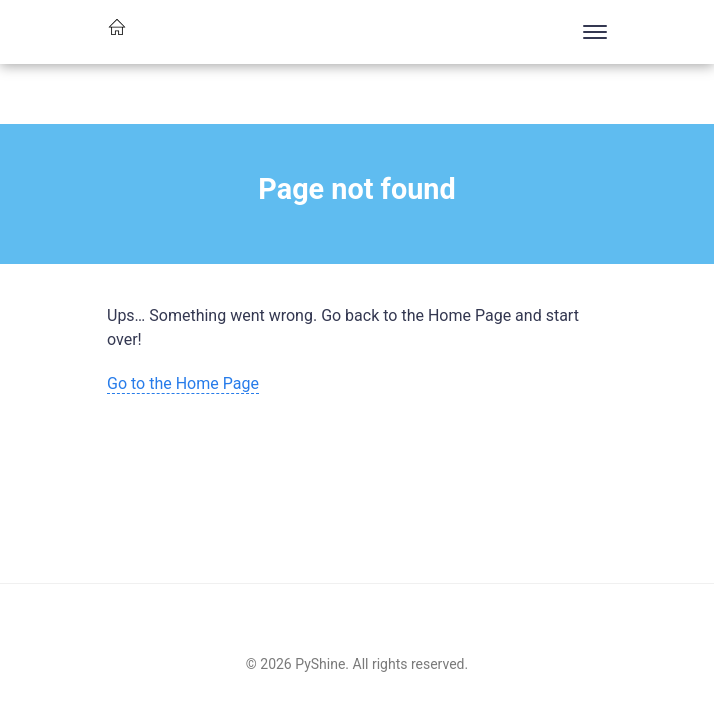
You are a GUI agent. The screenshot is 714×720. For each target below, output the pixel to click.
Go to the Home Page (183, 383)
